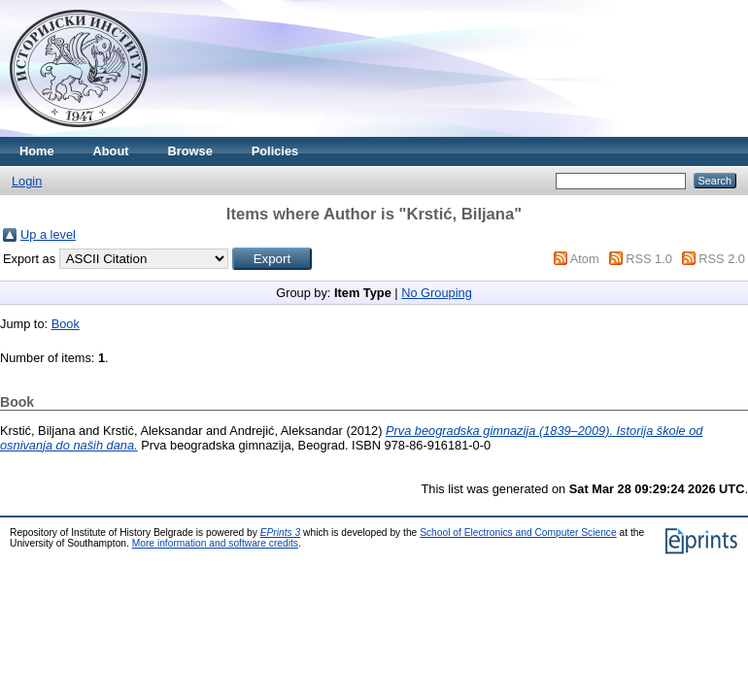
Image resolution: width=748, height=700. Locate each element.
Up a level (48, 234)
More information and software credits (215, 543)
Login (27, 181)
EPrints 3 (281, 533)
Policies (275, 151)
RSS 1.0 (649, 259)
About (111, 151)
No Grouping (437, 293)
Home (37, 151)
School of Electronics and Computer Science (518, 533)
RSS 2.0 (722, 259)
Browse (190, 151)
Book (66, 324)
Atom (585, 259)
